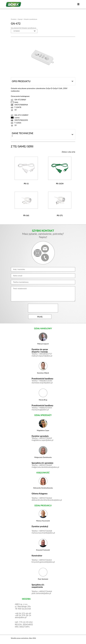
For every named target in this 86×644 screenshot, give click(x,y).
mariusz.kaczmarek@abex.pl (43, 533)
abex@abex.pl (21, 617)
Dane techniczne (23, 133)
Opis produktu (21, 81)
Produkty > (14, 19)
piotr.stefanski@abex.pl (41, 593)
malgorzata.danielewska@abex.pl (43, 467)
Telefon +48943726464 (42, 591)
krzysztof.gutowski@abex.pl (43, 562)
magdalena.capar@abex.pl (42, 440)
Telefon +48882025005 (42, 408)
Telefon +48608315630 (42, 381)
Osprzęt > (21, 19)
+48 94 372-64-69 (23, 613)
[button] (78, 4)
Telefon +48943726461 (42, 560)
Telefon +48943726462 (42, 498)
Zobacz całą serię (68, 152)
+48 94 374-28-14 (23, 615)
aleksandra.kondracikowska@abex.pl (43, 500)
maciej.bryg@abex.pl (40, 410)
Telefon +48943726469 (42, 438)
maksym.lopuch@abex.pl (42, 356)
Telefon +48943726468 (42, 531)
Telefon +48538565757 (42, 354)
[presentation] (43, 308)
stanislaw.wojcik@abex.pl (42, 383)
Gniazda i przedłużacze (30, 19)
